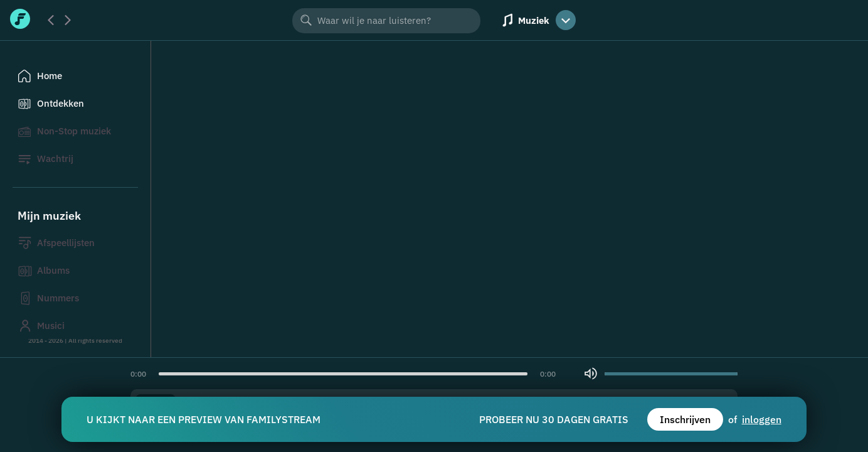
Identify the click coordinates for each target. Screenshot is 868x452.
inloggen (762, 419)
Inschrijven (685, 419)
